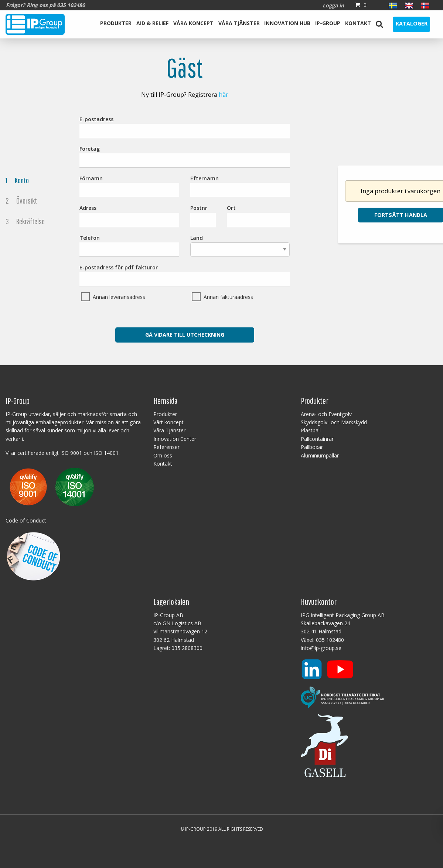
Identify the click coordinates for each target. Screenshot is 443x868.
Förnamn (129, 186)
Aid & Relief (152, 23)
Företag (185, 156)
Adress (129, 216)
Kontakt (358, 23)
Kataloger (412, 23)
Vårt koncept (168, 422)
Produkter (116, 23)
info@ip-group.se (321, 648)
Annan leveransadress (119, 297)
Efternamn (240, 186)
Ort (258, 216)
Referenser (166, 447)
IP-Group (328, 23)
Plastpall (311, 430)
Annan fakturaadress (228, 297)
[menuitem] (116, 24)
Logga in (333, 5)
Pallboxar (312, 447)
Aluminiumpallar (320, 455)
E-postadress (185, 127)
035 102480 (330, 640)
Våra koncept (193, 23)
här (224, 95)
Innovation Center (175, 439)
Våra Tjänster (239, 23)
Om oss (163, 455)
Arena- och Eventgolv (326, 414)
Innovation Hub (287, 23)
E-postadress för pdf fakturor (185, 275)
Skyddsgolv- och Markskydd (334, 422)
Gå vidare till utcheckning (185, 335)
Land (240, 246)
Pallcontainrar (317, 439)
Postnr (203, 216)
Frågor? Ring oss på (45, 5)
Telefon (129, 246)
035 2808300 (187, 648)
